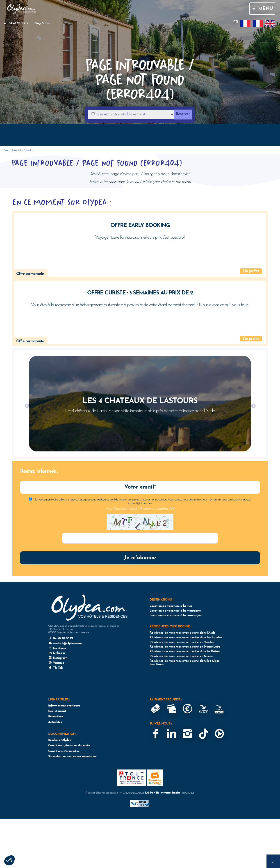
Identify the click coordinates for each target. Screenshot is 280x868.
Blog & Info (42, 23)
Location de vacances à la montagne (175, 611)
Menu (262, 9)
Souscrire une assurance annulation (72, 757)
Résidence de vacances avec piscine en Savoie (181, 656)
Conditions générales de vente (69, 746)
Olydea (29, 150)
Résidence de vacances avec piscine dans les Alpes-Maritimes (185, 663)
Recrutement (57, 711)
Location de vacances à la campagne (175, 616)
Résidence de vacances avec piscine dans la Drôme (185, 652)
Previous (27, 406)
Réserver (183, 114)
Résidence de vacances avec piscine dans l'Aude (183, 633)
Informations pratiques (64, 706)
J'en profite (251, 271)
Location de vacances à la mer (171, 606)
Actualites (55, 722)
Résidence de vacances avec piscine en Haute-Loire (185, 647)
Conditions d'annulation (64, 751)
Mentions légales (170, 793)
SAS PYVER (152, 793)
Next (253, 406)
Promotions (56, 717)
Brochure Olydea (60, 740)
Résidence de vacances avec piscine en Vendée (182, 642)
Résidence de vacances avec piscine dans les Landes (186, 638)
